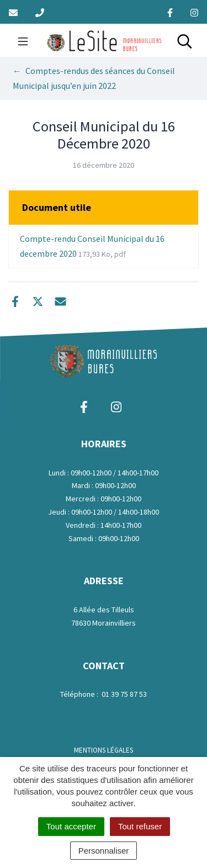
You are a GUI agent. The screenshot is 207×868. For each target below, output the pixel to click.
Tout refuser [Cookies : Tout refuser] (140, 826)
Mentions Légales (104, 750)
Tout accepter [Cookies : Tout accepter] (71, 826)
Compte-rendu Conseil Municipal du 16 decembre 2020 (92, 246)
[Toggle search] (185, 40)
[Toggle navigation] (23, 40)
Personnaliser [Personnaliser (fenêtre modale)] (104, 851)
